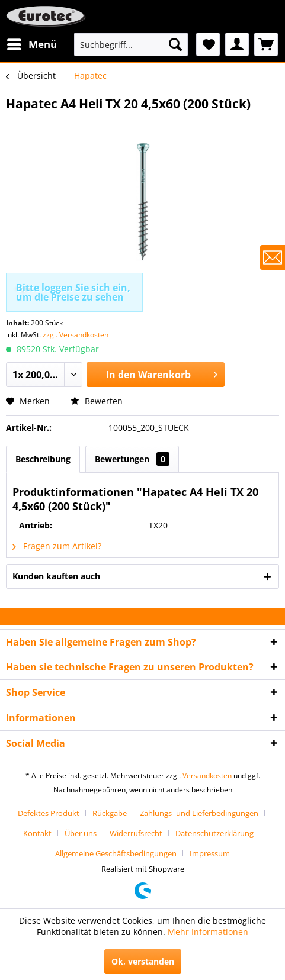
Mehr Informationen (208, 932)
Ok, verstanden (143, 961)
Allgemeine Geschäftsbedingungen (116, 853)
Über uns (81, 833)
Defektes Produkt (49, 813)
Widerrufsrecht (136, 833)
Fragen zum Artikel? (57, 546)
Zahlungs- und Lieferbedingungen (199, 813)
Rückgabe (110, 813)
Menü (32, 43)
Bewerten (97, 401)
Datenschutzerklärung (214, 833)
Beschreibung (43, 459)
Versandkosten (207, 776)
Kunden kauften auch (56, 576)
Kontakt (37, 833)
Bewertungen (132, 459)
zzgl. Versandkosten (76, 335)
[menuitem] (31, 44)
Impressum (210, 853)
